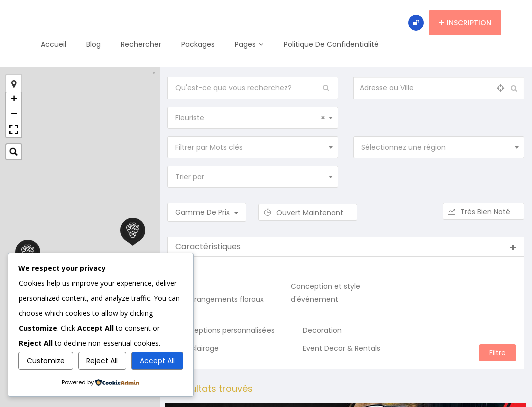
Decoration (322, 330)
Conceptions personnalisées (225, 330)
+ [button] (14, 100)
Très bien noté (484, 212)
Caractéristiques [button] (346, 247)
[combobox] (253, 118)
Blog (93, 44)
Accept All (157, 361)
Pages (249, 44)
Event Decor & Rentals (341, 348)
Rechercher (141, 44)
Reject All (102, 361)
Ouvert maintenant (308, 213)
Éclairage (203, 348)
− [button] (14, 115)
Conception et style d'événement (325, 293)
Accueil (53, 44)
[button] (14, 130)
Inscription (465, 23)
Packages (198, 44)
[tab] (346, 247)
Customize (46, 361)
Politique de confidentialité (331, 44)
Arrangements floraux (226, 299)
